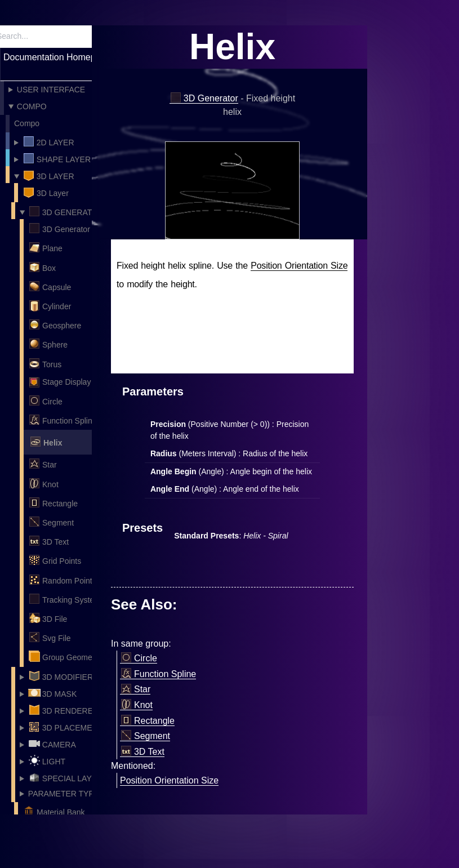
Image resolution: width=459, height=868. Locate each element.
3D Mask (52, 693)
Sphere (48, 344)
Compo (32, 106)
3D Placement (65, 727)
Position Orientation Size (299, 266)
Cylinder (50, 305)
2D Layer (48, 141)
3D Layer (48, 175)
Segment (51, 522)
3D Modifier (61, 676)
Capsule (50, 286)
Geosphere (55, 324)
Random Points (62, 580)
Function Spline (63, 420)
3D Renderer (63, 710)
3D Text (48, 541)
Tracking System (64, 599)
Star (43, 464)
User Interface (51, 90)
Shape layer (57, 158)
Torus (45, 363)
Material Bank (54, 811)
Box (42, 267)
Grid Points (55, 560)
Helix (46, 442)
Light (47, 760)
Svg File (50, 637)
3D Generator (66, 211)
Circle (45, 400)
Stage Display (59, 382)
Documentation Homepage (57, 57)
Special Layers (68, 777)
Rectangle (53, 502)
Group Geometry (64, 656)
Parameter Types (66, 794)
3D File (48, 618)
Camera (52, 744)
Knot (43, 483)
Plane (45, 247)
